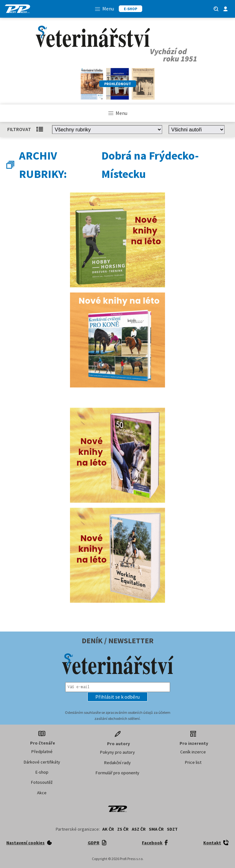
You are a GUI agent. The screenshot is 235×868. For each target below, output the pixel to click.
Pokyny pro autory (118, 752)
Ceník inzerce (193, 752)
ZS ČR (123, 829)
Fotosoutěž (42, 782)
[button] (118, 697)
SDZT (172, 829)
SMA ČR (156, 829)
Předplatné (42, 752)
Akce (42, 793)
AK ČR (108, 829)
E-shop (42, 772)
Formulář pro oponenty (118, 773)
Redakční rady (118, 763)
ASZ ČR (139, 829)
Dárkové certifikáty (42, 762)
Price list (193, 762)
